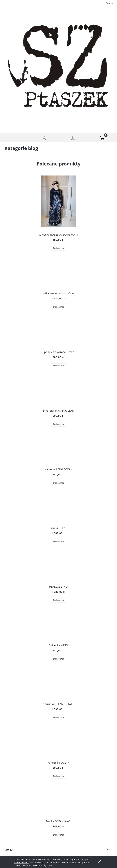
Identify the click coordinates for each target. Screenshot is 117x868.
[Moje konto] (73, 138)
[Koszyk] (103, 138)
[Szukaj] (44, 138)
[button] (15, 138)
